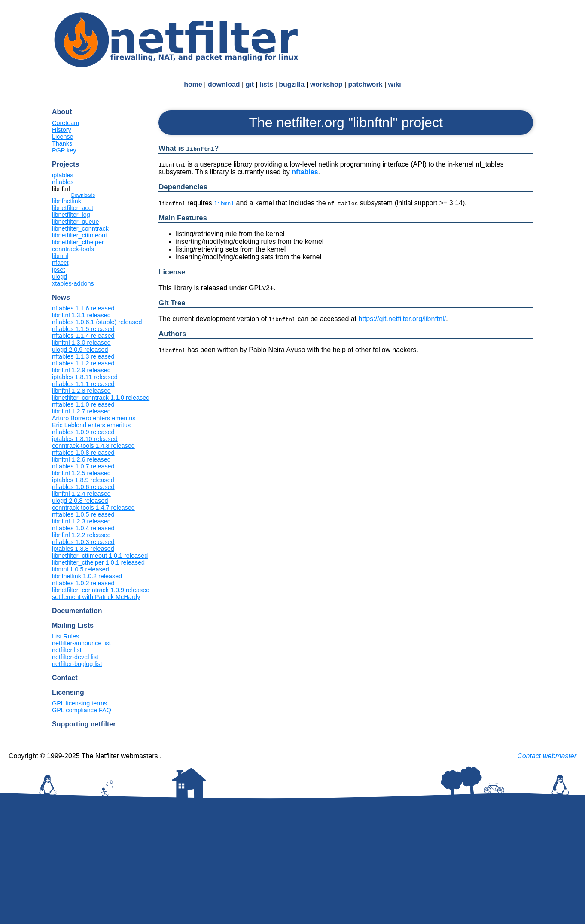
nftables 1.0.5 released (83, 514)
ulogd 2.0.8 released (80, 501)
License (63, 137)
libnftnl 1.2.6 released (81, 459)
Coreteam (66, 123)
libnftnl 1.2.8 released (81, 391)
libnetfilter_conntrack (80, 228)
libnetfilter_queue (76, 222)
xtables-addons (73, 283)
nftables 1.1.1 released (83, 384)
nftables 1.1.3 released (83, 356)
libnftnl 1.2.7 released (81, 411)
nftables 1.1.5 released (83, 329)
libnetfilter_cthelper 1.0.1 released (98, 562)
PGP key (64, 150)
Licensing (68, 692)
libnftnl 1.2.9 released (81, 370)
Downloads (83, 195)
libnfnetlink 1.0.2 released (87, 576)
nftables (63, 182)
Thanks (62, 143)
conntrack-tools (73, 249)
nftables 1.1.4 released (83, 336)
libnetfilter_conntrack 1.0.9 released (101, 590)
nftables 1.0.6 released (83, 487)
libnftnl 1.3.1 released (81, 315)
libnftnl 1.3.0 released (81, 343)
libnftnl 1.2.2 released (81, 535)
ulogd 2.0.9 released (80, 350)
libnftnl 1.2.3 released (81, 521)
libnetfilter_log (71, 215)
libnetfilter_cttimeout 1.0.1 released (100, 556)
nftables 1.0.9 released (83, 432)
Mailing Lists (73, 625)
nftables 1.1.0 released (83, 404)
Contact (65, 678)
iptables (63, 175)
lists (266, 84)
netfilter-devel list (75, 657)
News (61, 297)
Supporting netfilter (84, 724)
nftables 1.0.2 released (83, 583)
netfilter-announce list (81, 643)
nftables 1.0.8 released (83, 453)
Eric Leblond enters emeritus (91, 425)
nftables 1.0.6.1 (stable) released (97, 322)
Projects (66, 164)
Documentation (77, 611)
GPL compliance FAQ (82, 710)
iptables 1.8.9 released (83, 480)
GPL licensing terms (79, 703)
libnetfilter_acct (73, 208)
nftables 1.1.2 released (83, 363)
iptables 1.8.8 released (83, 549)
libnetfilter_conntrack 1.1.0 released (101, 398)
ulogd (59, 277)
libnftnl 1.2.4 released (81, 494)
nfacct (60, 263)
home (193, 84)
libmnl (60, 256)
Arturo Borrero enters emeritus (94, 418)
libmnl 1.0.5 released (81, 569)
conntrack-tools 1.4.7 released (93, 508)
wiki (395, 84)
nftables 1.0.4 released (83, 528)
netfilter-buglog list (77, 664)
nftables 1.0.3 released (83, 542)
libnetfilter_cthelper (78, 242)
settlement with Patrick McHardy (96, 597)
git (250, 84)
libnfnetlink (67, 201)
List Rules (66, 636)
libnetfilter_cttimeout (79, 235)
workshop (326, 84)
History (62, 130)
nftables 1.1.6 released (83, 308)
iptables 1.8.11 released (85, 377)
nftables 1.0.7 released (83, 466)
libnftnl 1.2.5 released (81, 473)
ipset (58, 270)
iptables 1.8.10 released (85, 439)
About (62, 112)
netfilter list (67, 650)
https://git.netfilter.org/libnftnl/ (402, 319)
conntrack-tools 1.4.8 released (93, 446)
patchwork (366, 84)
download (224, 84)
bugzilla (292, 84)
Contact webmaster (547, 756)
